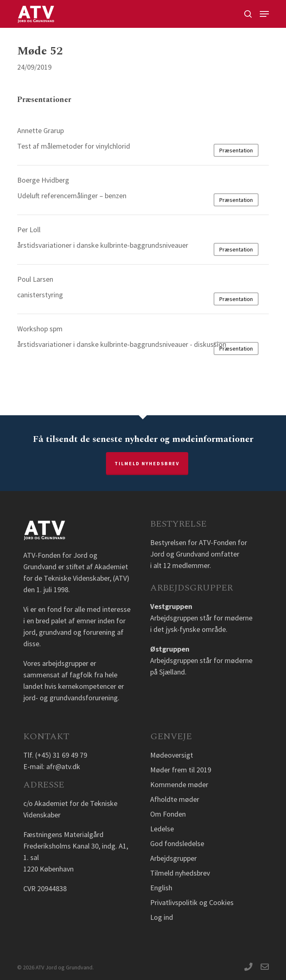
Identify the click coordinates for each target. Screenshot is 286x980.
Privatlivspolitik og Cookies (192, 902)
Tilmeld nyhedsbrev (147, 463)
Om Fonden (168, 814)
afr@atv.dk (63, 766)
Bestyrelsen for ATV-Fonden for (199, 542)
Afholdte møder (175, 799)
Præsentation (236, 150)
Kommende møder (179, 784)
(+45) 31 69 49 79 (61, 755)
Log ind (162, 917)
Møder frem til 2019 (181, 770)
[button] (264, 14)
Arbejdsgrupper (173, 858)
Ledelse (162, 829)
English (161, 888)
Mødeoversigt (172, 755)
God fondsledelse (177, 843)
